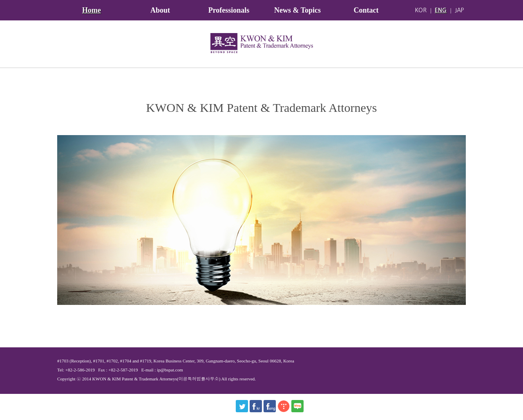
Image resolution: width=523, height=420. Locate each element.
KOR (421, 10)
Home (92, 10)
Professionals (229, 10)
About (160, 10)
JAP (459, 10)
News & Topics (297, 10)
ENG (441, 10)
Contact (366, 10)
